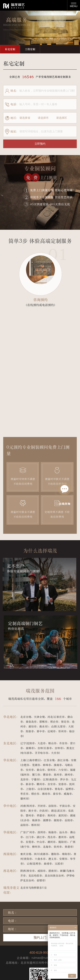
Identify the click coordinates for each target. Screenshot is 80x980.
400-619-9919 (40, 953)
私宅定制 (10, 49)
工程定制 (30, 49)
